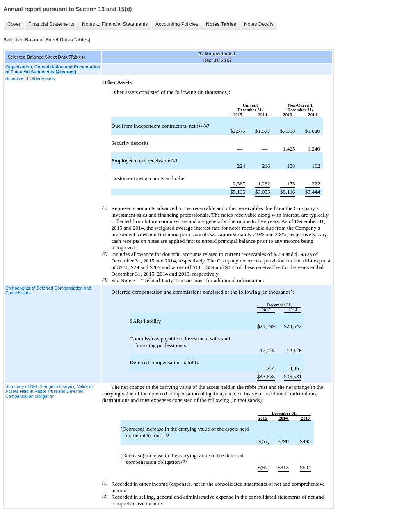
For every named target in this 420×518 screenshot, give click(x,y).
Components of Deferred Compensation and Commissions (48, 290)
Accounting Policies (177, 24)
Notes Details (259, 24)
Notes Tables (221, 24)
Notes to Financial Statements (115, 24)
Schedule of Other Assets (30, 78)
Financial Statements (51, 24)
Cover (14, 24)
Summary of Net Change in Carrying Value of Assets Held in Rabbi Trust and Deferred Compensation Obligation (49, 391)
